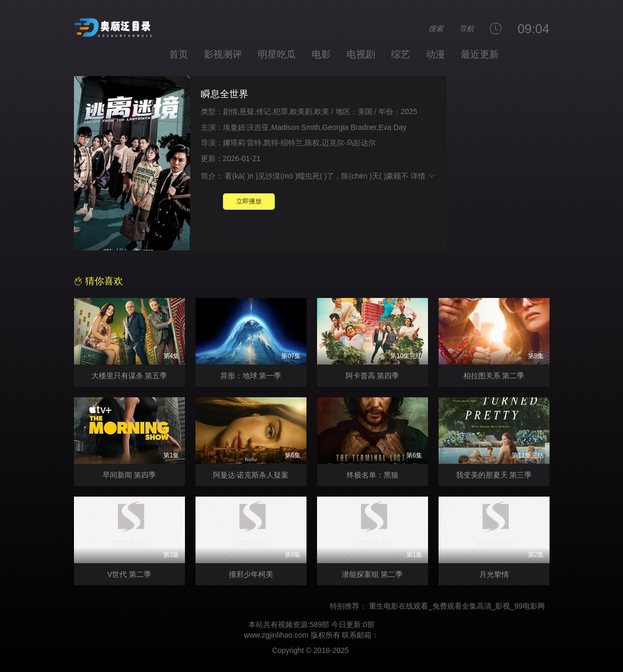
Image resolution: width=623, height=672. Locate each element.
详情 (423, 176)
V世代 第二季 (129, 574)
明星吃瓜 (277, 54)
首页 (179, 54)
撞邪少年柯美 (251, 574)
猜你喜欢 (99, 281)
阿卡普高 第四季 (373, 376)
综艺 (401, 54)
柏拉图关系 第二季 (494, 376)
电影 (321, 54)
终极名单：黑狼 (373, 475)
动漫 (435, 54)
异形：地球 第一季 (251, 376)
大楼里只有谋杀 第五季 (129, 376)
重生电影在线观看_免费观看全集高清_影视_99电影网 (462, 606)
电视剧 (361, 54)
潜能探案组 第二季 (373, 574)
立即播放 (249, 201)
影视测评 (223, 54)
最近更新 (480, 54)
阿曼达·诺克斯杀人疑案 (251, 475)
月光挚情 (494, 574)
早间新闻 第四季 (129, 475)
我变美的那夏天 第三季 (494, 475)
